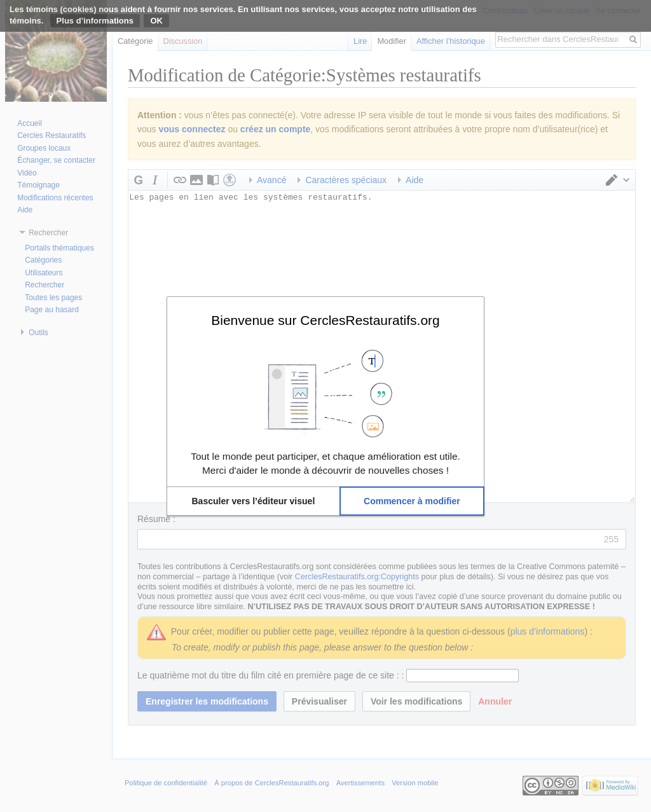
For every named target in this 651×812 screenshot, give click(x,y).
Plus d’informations (95, 21)
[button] (253, 501)
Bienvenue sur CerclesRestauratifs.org (325, 320)
